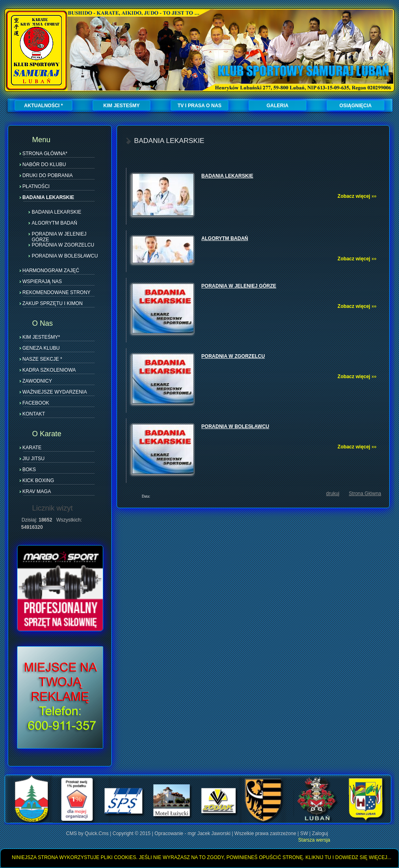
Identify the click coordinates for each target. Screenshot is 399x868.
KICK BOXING (38, 481)
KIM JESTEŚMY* (41, 337)
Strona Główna (365, 494)
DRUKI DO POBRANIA (48, 175)
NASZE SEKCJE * (42, 359)
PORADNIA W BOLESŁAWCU (65, 255)
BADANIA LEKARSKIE (48, 197)
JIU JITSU (34, 459)
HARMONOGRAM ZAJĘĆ (51, 271)
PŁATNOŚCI (36, 186)
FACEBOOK (36, 403)
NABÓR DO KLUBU (44, 165)
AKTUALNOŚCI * (43, 106)
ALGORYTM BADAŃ (54, 223)
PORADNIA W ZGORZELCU (63, 245)
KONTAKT (34, 414)
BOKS (29, 470)
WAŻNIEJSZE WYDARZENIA (55, 392)
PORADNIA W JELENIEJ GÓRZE (59, 234)
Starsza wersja (314, 840)
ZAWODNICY (37, 381)
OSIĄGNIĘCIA (355, 106)
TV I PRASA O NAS (199, 106)
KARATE (32, 448)
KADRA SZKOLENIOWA (49, 370)
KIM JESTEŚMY (121, 106)
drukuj (333, 494)
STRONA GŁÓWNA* (45, 154)
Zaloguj (320, 833)
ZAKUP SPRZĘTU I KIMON (52, 303)
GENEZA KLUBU (41, 348)
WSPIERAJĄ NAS (42, 281)
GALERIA (278, 106)
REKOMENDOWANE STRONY (56, 292)
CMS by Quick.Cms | (89, 833)
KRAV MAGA (37, 491)
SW (304, 833)
